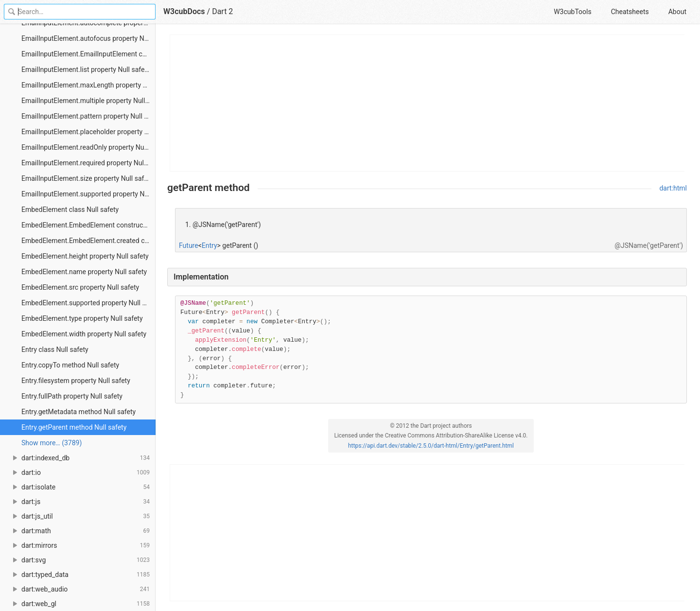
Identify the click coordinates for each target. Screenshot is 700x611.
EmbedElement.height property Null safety (85, 256)
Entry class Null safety (55, 349)
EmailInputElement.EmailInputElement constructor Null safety (88, 54)
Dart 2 (222, 11)
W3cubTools (572, 12)
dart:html (673, 188)
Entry (210, 245)
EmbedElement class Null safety (70, 209)
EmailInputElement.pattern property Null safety (88, 116)
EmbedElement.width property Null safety (84, 334)
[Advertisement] (428, 103)
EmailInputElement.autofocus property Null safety (88, 38)
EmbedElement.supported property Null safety (88, 303)
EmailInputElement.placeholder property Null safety (88, 132)
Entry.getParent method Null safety (74, 427)
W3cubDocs (184, 11)
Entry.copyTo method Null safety (70, 365)
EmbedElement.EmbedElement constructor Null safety (88, 225)
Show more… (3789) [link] (52, 443)
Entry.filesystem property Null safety (76, 381)
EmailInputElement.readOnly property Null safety (88, 147)
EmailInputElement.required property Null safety (88, 163)
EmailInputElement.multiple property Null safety (88, 101)
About (677, 12)
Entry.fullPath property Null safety (72, 396)
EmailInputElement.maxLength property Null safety (88, 85)
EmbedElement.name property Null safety (84, 272)
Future (189, 245)
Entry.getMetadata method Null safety (79, 412)
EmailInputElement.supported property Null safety (88, 194)
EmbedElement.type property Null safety (82, 318)
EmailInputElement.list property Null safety (86, 70)
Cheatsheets (630, 12)
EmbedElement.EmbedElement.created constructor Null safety (88, 241)
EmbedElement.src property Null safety (80, 287)
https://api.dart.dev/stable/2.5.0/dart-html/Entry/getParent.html (431, 446)
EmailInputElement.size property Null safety (87, 178)
